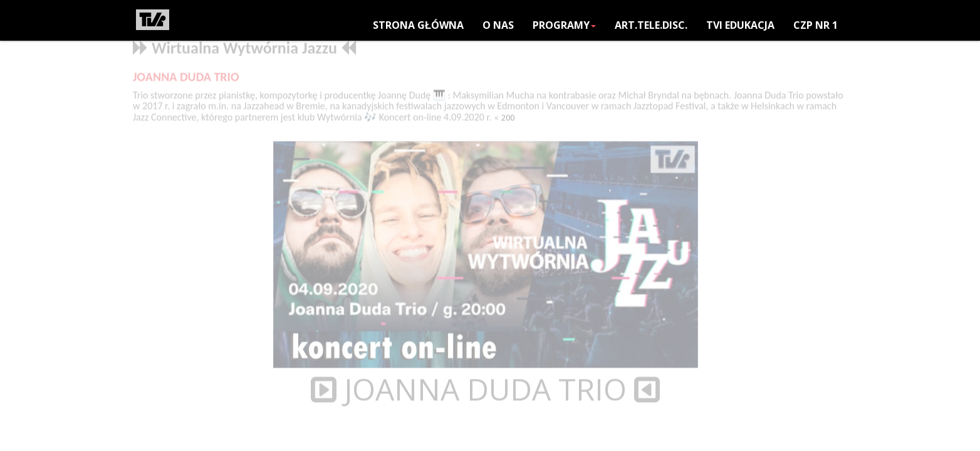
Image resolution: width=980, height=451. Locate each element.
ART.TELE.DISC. (651, 25)
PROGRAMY (564, 25)
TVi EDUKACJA (740, 25)
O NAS (498, 25)
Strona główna (418, 25)
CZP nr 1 (816, 25)
